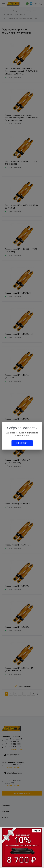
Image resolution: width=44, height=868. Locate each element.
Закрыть (37, 831)
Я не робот (22, 443)
